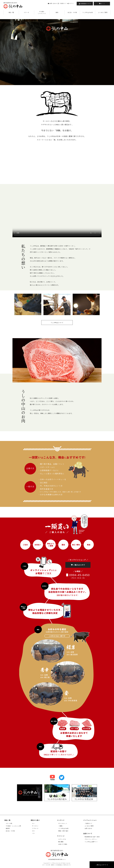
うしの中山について (57, 323)
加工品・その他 (72, 12)
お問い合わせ (52, 3)
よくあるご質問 (103, 12)
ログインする (62, 839)
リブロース (35, 828)
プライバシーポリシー (91, 839)
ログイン (71, 3)
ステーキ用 (9, 823)
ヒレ (33, 823)
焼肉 (57, 12)
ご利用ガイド (62, 3)
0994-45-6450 (78, 575)
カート (102, 4)
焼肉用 (8, 828)
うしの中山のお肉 (88, 12)
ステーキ (26, 12)
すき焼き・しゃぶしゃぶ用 (13, 826)
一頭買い (61, 826)
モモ (33, 831)
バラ (33, 833)
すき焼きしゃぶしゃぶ (42, 12)
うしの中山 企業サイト (91, 842)
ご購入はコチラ (102, 865)
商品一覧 (11, 12)
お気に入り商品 (63, 844)
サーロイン (35, 826)
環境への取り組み (63, 831)
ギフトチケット (63, 823)
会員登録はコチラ (85, 4)
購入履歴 (61, 842)
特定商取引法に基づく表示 (92, 837)
